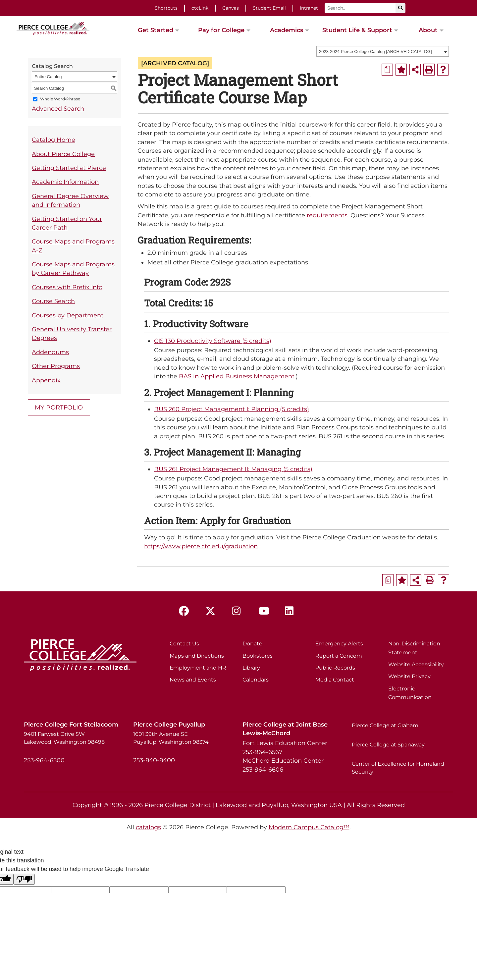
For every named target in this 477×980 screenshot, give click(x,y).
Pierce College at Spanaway (388, 745)
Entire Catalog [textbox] (48, 77)
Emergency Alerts (339, 644)
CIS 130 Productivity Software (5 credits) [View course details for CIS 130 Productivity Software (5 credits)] (213, 341)
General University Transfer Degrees (72, 333)
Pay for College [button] (221, 30)
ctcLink (200, 8)
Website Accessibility (416, 664)
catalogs (148, 827)
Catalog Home (53, 140)
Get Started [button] (156, 30)
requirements (327, 215)
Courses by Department (68, 315)
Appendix (46, 380)
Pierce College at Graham (385, 725)
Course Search (53, 301)
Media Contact (335, 680)
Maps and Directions (197, 656)
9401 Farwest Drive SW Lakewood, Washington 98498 (64, 738)
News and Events (193, 680)
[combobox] (383, 51)
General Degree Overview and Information (70, 200)
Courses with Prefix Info (67, 287)
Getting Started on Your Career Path (67, 223)
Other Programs (56, 366)
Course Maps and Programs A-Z (73, 246)
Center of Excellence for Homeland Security (398, 768)
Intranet (309, 8)
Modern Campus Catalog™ (309, 827)
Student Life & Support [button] (357, 30)
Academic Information (65, 182)
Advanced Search (58, 109)
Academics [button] (287, 30)
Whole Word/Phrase (60, 99)
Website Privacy (409, 676)
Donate (252, 644)
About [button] (428, 30)
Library (251, 668)
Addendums (50, 352)
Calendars (256, 680)
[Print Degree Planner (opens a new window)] (387, 70)
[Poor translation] (24, 879)
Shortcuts (166, 8)
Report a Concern (339, 656)
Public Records (335, 668)
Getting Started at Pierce (69, 168)
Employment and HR (198, 668)
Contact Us (184, 644)
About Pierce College (63, 154)
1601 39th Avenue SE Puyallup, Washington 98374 (171, 738)
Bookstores (258, 656)
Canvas (231, 8)
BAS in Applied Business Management (237, 376)
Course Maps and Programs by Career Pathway (73, 269)
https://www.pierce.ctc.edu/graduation (201, 546)
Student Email (269, 8)
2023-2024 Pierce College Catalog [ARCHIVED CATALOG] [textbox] (375, 52)
